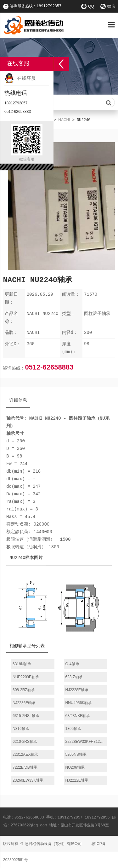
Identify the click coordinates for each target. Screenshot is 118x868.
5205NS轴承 (76, 754)
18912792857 (16, 103)
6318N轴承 (22, 664)
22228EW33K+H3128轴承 (86, 742)
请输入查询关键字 (59, 103)
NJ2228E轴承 (77, 690)
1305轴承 (73, 729)
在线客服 (26, 78)
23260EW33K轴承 (28, 780)
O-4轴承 (72, 664)
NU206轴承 (75, 767)
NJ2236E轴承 (24, 703)
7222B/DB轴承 (25, 767)
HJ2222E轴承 (77, 780)
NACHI (64, 120)
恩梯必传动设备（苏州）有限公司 (53, 844)
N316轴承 (21, 729)
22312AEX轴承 (25, 754)
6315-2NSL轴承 (26, 716)
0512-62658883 (49, 367)
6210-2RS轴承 (25, 742)
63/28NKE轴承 (78, 716)
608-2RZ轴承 (24, 690)
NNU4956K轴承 (79, 703)
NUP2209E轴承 (26, 677)
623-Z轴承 (74, 677)
